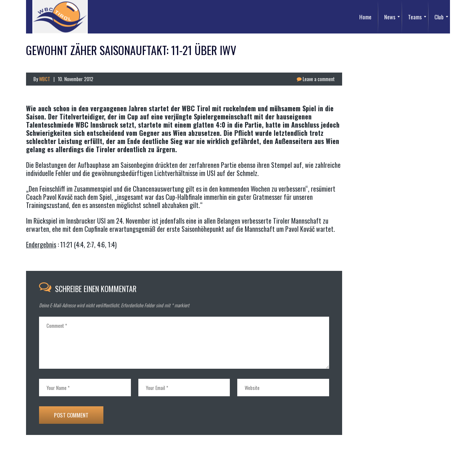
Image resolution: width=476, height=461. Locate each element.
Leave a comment (316, 79)
